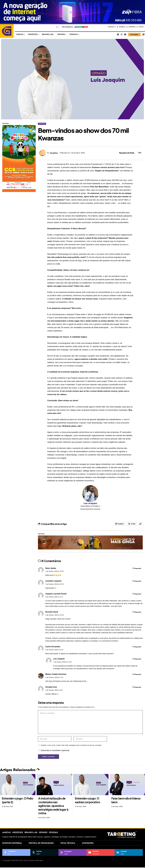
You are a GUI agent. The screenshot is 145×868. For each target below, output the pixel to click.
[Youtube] (101, 853)
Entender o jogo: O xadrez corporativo (87, 801)
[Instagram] (72, 853)
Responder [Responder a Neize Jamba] (138, 568)
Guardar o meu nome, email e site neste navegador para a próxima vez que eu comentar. (71, 746)
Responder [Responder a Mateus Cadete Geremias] (138, 674)
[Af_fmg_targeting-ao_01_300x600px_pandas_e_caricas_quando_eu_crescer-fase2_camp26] (19, 158)
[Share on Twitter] (132, 524)
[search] (143, 34)
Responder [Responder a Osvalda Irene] (138, 687)
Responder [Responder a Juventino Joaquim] (138, 581)
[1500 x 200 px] (90, 542)
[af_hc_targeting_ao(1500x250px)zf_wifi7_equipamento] (72, 12)
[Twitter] (44, 853)
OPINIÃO (42, 124)
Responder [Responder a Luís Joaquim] (138, 659)
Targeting (54, 153)
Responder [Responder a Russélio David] (138, 612)
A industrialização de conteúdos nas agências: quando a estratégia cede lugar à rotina (53, 806)
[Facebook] (16, 853)
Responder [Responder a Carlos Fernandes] (138, 647)
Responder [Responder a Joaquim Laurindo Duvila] (138, 594)
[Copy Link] (140, 524)
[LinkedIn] (129, 853)
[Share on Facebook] (119, 524)
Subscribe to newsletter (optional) (55, 751)
